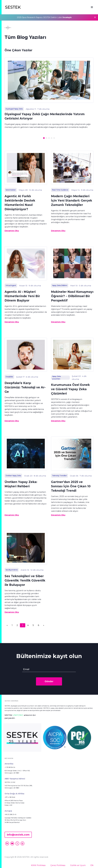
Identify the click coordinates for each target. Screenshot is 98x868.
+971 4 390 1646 (10, 797)
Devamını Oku (12, 231)
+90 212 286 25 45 (10, 814)
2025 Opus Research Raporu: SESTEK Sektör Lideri (44, 17)
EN (92, 865)
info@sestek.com (18, 835)
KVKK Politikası (38, 865)
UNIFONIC (18, 715)
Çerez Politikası (58, 865)
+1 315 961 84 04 (10, 767)
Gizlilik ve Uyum (78, 865)
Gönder (49, 681)
